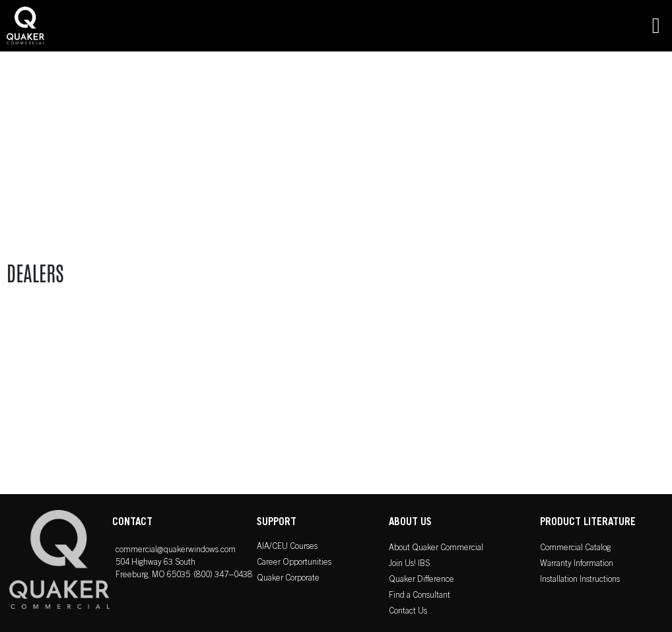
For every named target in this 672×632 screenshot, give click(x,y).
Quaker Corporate (288, 579)
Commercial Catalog (575, 549)
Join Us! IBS (409, 564)
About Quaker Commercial (436, 549)
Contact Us (408, 612)
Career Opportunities (294, 563)
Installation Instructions (580, 580)
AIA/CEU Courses (287, 547)
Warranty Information (577, 564)
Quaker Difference (421, 580)
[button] (656, 26)
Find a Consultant (420, 596)
